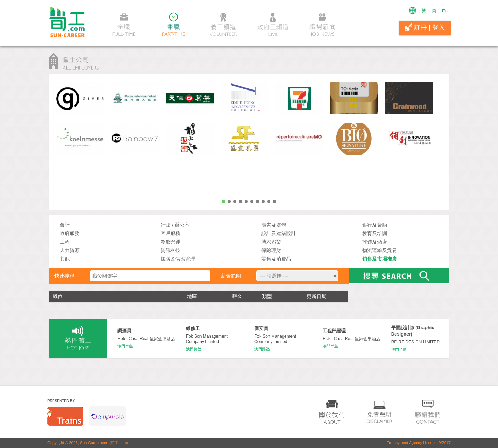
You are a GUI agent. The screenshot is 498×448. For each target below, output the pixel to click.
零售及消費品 (276, 259)
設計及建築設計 (279, 233)
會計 (65, 225)
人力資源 (70, 250)
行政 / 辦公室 (175, 225)
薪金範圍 (231, 276)
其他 (65, 259)
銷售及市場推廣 (380, 259)
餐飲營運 (170, 242)
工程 (65, 242)
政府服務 (70, 233)
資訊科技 (170, 250)
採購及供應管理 (178, 259)
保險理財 (271, 250)
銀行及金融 (375, 225)
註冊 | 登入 (425, 27)
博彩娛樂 (271, 242)
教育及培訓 (375, 233)
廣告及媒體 (274, 225)
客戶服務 (170, 233)
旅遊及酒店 (375, 242)
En (445, 11)
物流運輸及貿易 (380, 250)
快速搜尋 (64, 276)
